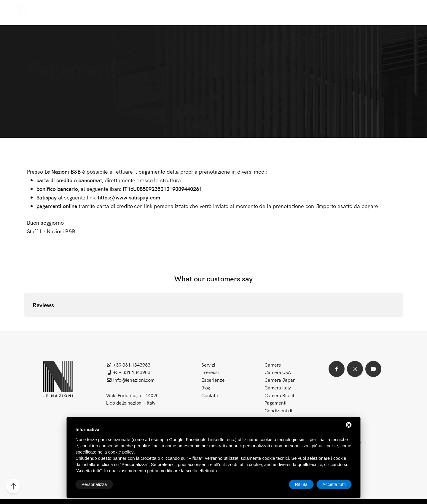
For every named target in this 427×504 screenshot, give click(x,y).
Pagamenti (275, 402)
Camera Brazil (279, 395)
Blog (206, 387)
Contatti (210, 395)
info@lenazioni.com (130, 380)
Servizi (208, 364)
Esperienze (213, 380)
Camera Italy (278, 387)
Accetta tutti (334, 484)
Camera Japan (280, 380)
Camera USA (278, 372)
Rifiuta (301, 484)
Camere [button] (273, 364)
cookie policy (121, 452)
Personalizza (94, 484)
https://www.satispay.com (129, 197)
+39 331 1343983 (128, 364)
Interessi (210, 372)
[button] (24, 323)
